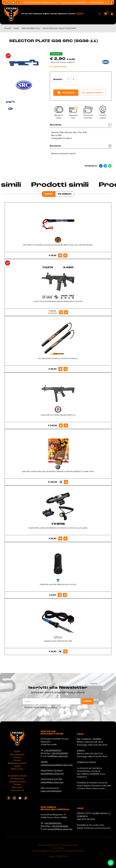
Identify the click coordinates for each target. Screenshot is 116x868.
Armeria (46, 14)
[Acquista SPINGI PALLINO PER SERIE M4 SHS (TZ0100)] (60, 595)
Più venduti (65, 194)
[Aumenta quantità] (73, 79)
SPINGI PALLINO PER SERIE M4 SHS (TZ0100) (58, 584)
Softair (25, 14)
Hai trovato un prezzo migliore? (63, 62)
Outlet (17, 766)
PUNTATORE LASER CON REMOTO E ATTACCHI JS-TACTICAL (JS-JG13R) (58, 528)
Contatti (17, 784)
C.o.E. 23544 (58, 848)
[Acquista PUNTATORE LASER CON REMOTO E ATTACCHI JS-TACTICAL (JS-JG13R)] (60, 538)
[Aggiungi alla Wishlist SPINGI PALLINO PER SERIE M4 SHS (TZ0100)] (65, 595)
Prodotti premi (17, 779)
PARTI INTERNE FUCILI (31, 28)
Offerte (80, 14)
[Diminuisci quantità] (63, 79)
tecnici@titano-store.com (52, 774)
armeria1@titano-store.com (60, 829)
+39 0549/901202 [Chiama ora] (81, 2)
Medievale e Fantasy (67, 14)
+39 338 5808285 (60, 826)
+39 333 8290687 (60, 753)
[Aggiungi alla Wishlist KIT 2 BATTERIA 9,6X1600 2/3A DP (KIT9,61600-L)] (65, 369)
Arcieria (54, 14)
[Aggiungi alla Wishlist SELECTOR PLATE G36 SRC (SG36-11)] (93, 93)
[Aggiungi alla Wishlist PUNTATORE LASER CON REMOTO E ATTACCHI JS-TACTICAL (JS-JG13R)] (65, 538)
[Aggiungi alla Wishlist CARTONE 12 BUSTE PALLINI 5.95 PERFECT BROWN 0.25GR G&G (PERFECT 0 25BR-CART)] (66, 482)
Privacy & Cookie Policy (49, 845)
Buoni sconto (17, 769)
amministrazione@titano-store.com (57, 765)
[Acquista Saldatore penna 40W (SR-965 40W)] (60, 651)
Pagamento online (17, 782)
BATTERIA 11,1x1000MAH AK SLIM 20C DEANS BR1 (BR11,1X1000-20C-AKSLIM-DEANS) (58, 245)
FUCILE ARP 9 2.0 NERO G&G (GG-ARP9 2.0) (58, 415)
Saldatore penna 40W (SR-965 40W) (58, 641)
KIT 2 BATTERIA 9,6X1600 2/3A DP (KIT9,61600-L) (58, 358)
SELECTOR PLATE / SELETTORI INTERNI (59, 28)
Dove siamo (17, 787)
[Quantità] (68, 79)
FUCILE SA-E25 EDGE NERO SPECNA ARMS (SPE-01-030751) (58, 301)
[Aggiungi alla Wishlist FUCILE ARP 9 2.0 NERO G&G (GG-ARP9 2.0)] (66, 425)
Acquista (66, 93)
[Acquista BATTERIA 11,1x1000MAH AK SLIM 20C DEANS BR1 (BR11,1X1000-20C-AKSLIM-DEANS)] (60, 255)
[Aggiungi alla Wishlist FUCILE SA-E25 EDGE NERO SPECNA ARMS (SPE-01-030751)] (66, 312)
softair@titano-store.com (51, 2)
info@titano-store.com (58, 756)
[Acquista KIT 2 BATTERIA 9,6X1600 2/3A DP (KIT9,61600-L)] (60, 369)
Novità (49, 194)
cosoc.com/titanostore (51, 791)
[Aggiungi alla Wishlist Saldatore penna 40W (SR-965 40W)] (65, 651)
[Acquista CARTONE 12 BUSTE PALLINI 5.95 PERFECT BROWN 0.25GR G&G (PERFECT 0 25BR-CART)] (61, 482)
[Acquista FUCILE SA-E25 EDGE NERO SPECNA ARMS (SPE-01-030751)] (61, 312)
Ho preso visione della (41, 707)
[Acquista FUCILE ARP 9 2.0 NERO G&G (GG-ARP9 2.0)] (61, 425)
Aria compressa (35, 14)
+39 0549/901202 (53, 750)
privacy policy (51, 707)
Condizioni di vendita (17, 776)
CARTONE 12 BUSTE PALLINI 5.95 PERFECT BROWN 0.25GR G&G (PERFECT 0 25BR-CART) (58, 471)
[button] (112, 2)
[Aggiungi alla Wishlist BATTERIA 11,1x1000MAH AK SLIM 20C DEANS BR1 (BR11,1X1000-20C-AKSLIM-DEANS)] (65, 255)
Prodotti (8, 28)
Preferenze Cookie (69, 845)
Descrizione (81, 125)
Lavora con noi (17, 790)
